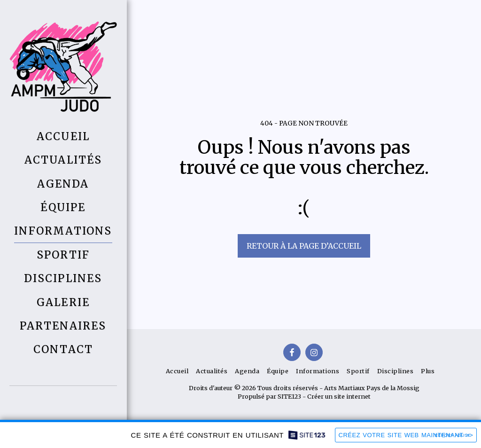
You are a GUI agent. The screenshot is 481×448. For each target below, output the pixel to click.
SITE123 (289, 396)
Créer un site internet (339, 396)
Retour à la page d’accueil (304, 246)
